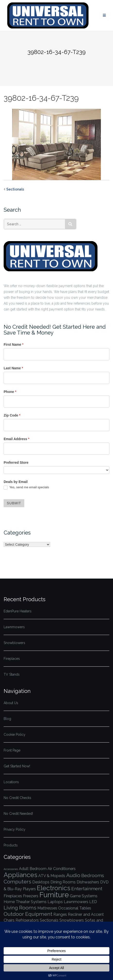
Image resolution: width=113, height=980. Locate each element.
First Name (14, 345)
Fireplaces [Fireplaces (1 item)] (13, 896)
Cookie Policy (15, 735)
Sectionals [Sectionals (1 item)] (49, 920)
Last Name (13, 368)
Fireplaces (12, 659)
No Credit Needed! (18, 814)
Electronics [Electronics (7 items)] (54, 888)
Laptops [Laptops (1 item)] (55, 902)
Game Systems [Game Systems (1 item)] (84, 896)
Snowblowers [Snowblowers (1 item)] (72, 920)
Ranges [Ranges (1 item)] (60, 914)
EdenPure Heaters (18, 611)
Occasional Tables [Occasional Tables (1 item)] (75, 908)
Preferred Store (16, 463)
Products (11, 845)
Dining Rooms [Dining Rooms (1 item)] (63, 882)
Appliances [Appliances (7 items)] (20, 875)
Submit (14, 503)
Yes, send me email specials (26, 487)
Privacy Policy (15, 829)
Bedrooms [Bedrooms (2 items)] (93, 876)
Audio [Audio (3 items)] (73, 875)
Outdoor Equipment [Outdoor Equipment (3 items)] (28, 914)
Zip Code (12, 415)
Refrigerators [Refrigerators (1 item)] (27, 920)
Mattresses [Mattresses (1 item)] (47, 908)
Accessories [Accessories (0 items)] (11, 869)
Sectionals (15, 189)
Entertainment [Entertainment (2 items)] (87, 889)
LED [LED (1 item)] (93, 902)
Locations (11, 782)
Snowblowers (14, 643)
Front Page (12, 750)
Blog (7, 719)
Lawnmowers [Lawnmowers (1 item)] (76, 902)
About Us (11, 703)
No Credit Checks (17, 798)
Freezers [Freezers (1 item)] (31, 896)
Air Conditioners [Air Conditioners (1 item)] (62, 869)
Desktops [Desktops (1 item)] (41, 882)
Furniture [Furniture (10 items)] (54, 895)
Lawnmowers (14, 627)
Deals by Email (16, 482)
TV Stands (12, 674)
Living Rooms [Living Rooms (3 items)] (20, 908)
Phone (10, 392)
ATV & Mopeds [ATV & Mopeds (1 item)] (52, 876)
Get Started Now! (17, 766)
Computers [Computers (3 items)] (17, 882)
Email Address (16, 439)
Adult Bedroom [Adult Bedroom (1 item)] (33, 869)
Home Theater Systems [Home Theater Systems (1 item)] (25, 902)
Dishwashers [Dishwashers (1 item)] (88, 882)
